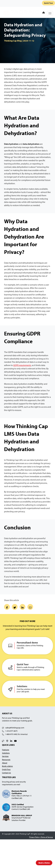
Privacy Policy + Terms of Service (41, 837)
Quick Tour (48, 3)
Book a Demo (44, 863)
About (5, 763)
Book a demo (7, 766)
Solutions (6, 753)
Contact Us (6, 773)
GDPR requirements (22, 365)
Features (6, 750)
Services (5, 756)
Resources (6, 759)
